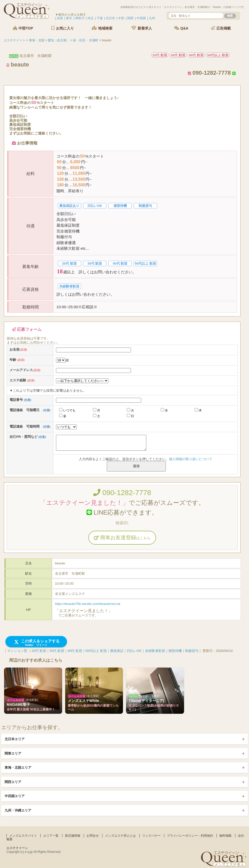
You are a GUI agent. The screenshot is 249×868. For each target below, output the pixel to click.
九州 (152, 18)
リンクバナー (151, 836)
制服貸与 (192, 651)
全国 (60, 18)
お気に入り (63, 28)
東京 (69, 18)
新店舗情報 (73, 836)
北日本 (110, 18)
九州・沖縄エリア (18, 810)
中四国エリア (15, 796)
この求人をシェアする (36, 643)
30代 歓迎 (57, 651)
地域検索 (102, 28)
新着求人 (142, 28)
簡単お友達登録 (122, 537)
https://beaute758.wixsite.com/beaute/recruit (88, 604)
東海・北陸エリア (18, 768)
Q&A (181, 28)
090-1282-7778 (122, 493)
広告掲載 (221, 28)
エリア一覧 (51, 836)
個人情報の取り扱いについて (191, 459)
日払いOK (134, 651)
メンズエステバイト (23, 836)
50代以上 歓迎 (96, 651)
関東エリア (13, 753)
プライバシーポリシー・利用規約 (190, 836)
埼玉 (91, 18)
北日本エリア (15, 739)
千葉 (100, 18)
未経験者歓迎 (155, 651)
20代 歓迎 (39, 651)
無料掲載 (225, 836)
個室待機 (175, 651)
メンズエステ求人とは (120, 836)
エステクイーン (17, 848)
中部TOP (23, 28)
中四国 (141, 18)
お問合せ (93, 836)
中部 (121, 18)
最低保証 (117, 651)
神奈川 (80, 18)
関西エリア (13, 782)
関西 (130, 18)
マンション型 (17, 651)
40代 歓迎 (75, 651)
